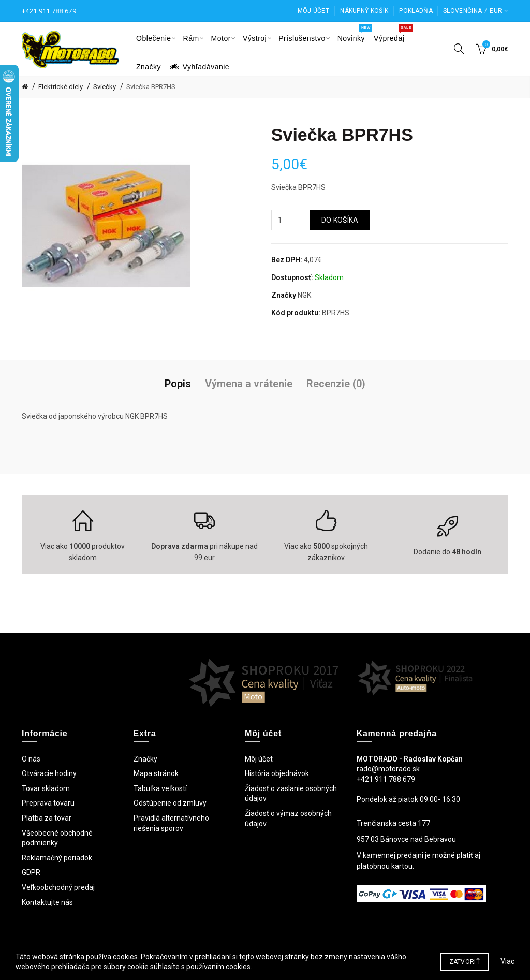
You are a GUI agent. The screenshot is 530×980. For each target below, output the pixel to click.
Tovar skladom (46, 788)
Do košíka (340, 220)
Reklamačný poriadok (57, 858)
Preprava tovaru (48, 803)
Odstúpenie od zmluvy (170, 803)
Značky (145, 759)
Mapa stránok (156, 773)
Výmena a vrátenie (249, 384)
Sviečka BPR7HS (151, 87)
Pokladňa (416, 11)
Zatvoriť (465, 969)
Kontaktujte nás (47, 902)
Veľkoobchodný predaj (58, 887)
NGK (304, 295)
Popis (178, 384)
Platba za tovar (47, 818)
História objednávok (277, 773)
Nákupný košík (364, 11)
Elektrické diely (61, 87)
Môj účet (313, 11)
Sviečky (105, 87)
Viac (507, 969)
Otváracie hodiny (49, 773)
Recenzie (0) (336, 384)
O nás (31, 759)
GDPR (31, 872)
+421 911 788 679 (49, 11)
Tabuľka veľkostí (160, 788)
